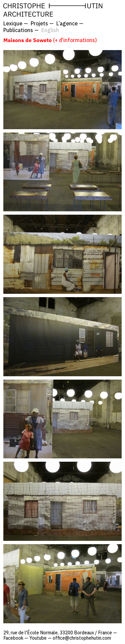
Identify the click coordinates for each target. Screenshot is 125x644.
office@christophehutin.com (82, 638)
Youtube (38, 638)
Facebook (13, 638)
